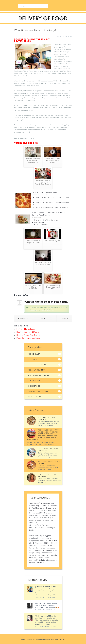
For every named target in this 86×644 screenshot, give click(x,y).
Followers (33, 359)
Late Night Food (35, 381)
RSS (52, 639)
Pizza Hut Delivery (36, 370)
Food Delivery (34, 354)
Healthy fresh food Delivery (28, 332)
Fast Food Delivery (37, 365)
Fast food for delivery (26, 329)
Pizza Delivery (34, 397)
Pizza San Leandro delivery (28, 338)
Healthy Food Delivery (38, 375)
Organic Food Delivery (39, 391)
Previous (23, 319)
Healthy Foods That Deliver (28, 335)
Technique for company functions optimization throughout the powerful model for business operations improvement (43, 435)
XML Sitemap (60, 639)
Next (65, 319)
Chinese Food (34, 386)
